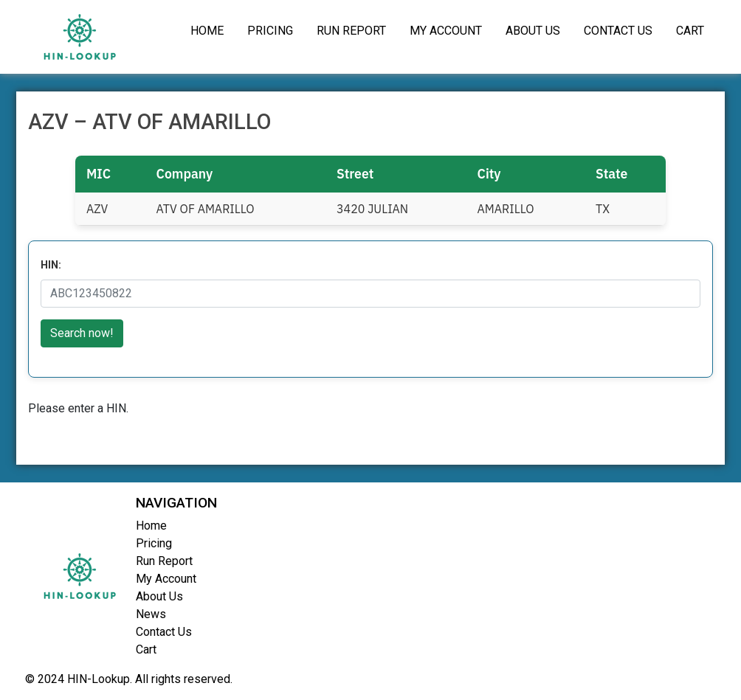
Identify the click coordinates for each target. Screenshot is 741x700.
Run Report (351, 31)
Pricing (270, 31)
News (151, 614)
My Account (446, 31)
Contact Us (618, 31)
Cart (690, 31)
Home (207, 31)
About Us (533, 31)
